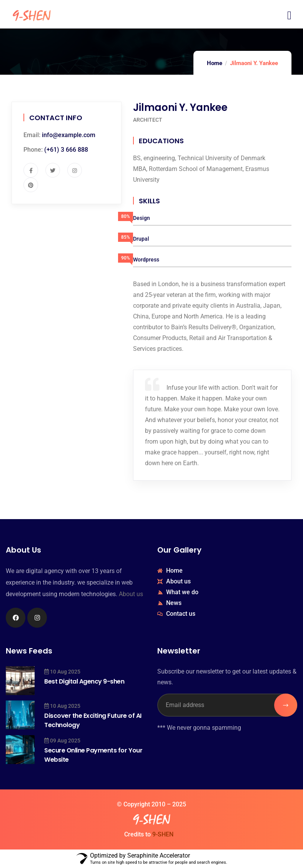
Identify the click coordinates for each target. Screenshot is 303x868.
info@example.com (69, 135)
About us (131, 594)
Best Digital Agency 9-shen (84, 681)
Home (215, 63)
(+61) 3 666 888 (66, 150)
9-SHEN (163, 834)
